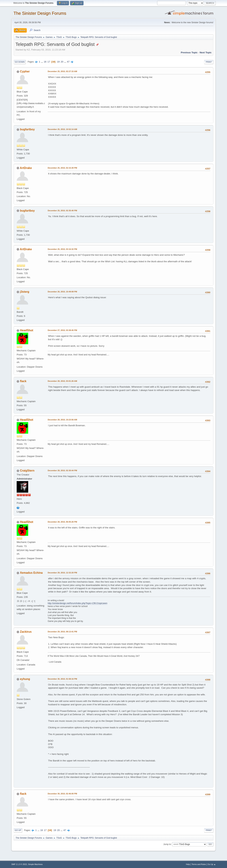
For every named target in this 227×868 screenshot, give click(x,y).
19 (58, 62)
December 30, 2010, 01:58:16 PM (62, 679)
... (42, 62)
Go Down (20, 62)
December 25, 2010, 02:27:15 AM (62, 71)
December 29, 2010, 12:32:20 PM (62, 573)
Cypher (25, 71)
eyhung (25, 679)
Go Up (18, 830)
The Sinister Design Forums (40, 13)
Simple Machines (35, 864)
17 (49, 62)
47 (68, 62)
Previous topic (189, 53)
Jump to (167, 844)
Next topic (206, 53)
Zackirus (26, 632)
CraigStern (27, 471)
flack (23, 381)
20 (62, 62)
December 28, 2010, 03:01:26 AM (62, 381)
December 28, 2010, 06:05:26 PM (62, 522)
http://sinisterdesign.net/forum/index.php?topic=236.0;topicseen (77, 603)
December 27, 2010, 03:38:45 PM (62, 330)
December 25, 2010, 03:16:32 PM (62, 249)
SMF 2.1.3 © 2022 (19, 864)
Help (188, 864)
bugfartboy (27, 129)
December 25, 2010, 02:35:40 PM (62, 211)
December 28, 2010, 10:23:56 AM (62, 420)
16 (45, 62)
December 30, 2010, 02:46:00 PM (62, 794)
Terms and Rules (199, 864)
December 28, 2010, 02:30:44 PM (62, 470)
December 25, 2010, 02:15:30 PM (62, 168)
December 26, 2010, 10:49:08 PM (62, 292)
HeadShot (27, 330)
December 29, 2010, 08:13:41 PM (62, 632)
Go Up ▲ (212, 864)
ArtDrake (26, 168)
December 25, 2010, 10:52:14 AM (62, 129)
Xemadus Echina (31, 573)
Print (209, 62)
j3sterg (24, 292)
